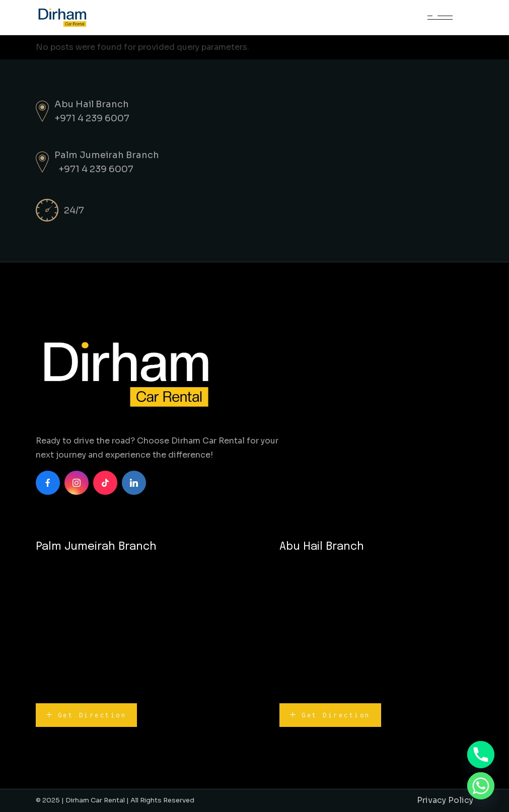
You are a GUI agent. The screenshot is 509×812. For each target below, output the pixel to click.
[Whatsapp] (481, 786)
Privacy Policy (445, 800)
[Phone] (481, 755)
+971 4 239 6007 (92, 118)
